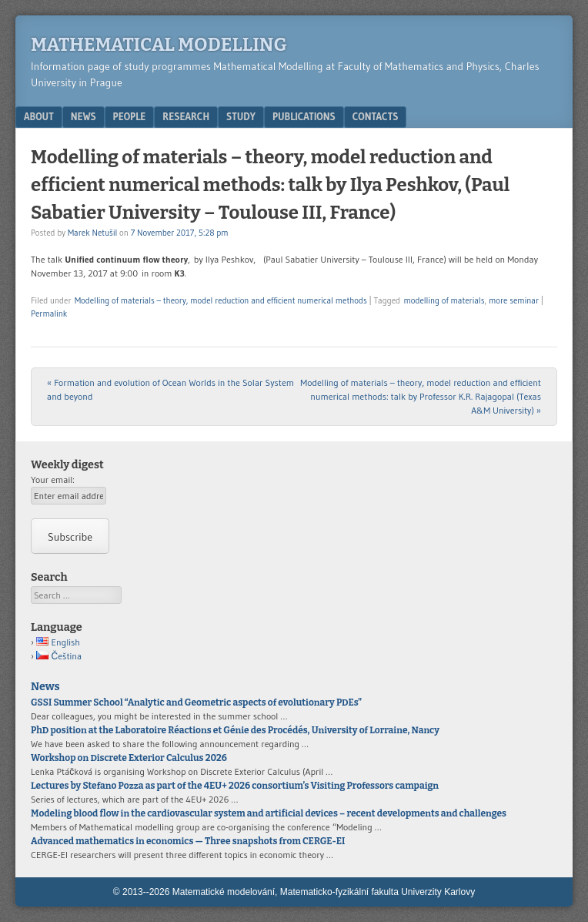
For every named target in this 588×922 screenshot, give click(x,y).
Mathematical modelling (159, 45)
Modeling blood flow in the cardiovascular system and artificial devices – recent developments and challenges (269, 813)
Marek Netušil (92, 233)
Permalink (49, 313)
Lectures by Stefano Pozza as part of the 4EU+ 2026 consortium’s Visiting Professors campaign (235, 786)
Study (241, 116)
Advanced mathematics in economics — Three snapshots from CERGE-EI (188, 841)
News (84, 116)
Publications (304, 116)
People (130, 116)
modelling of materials (444, 300)
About (39, 116)
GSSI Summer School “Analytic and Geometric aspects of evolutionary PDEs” (196, 702)
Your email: (53, 479)
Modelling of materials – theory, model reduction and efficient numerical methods (221, 300)
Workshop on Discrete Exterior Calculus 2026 (129, 758)
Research (186, 116)
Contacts (376, 116)
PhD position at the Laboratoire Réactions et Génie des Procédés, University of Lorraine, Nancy (235, 730)
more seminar (514, 300)
